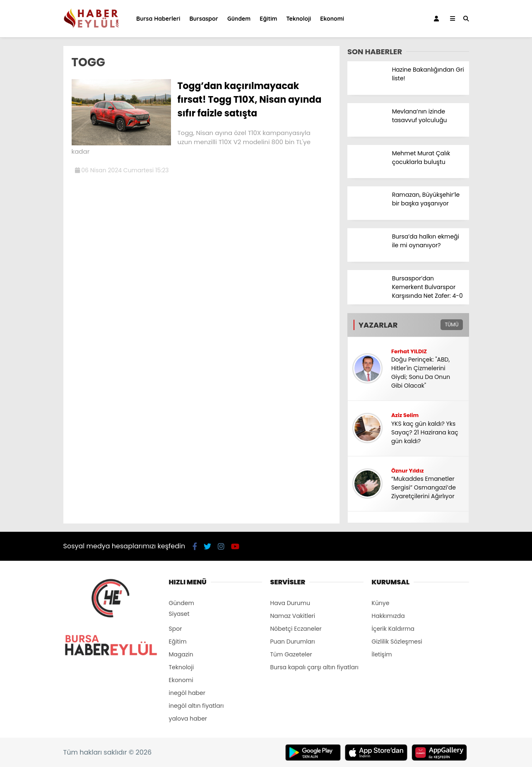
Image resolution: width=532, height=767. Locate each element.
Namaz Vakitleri (293, 616)
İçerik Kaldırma (393, 629)
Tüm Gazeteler (291, 654)
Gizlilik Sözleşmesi (397, 642)
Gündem (239, 19)
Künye (381, 603)
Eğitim (268, 19)
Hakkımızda (388, 616)
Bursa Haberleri (158, 19)
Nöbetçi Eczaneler (296, 629)
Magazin (181, 654)
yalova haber (188, 719)
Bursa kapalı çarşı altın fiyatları (314, 667)
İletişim (382, 654)
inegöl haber (187, 693)
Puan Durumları (293, 642)
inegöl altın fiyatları (196, 706)
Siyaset (179, 614)
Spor (176, 629)
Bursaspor (203, 19)
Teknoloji (298, 19)
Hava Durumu (290, 603)
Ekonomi (332, 19)
